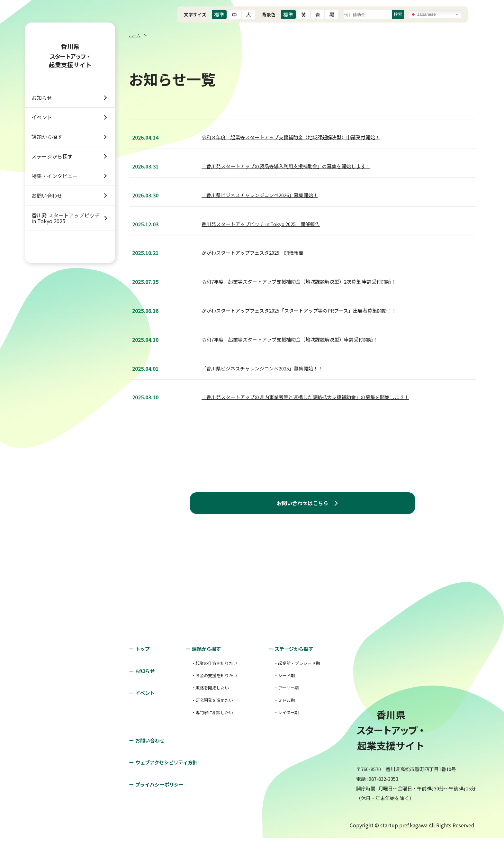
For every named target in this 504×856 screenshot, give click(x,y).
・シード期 (276, 694)
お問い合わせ (47, 235)
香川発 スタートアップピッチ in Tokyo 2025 (66, 264)
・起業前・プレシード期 (292, 681)
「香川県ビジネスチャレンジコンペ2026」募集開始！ (260, 194)
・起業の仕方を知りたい (212, 681)
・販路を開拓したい (206, 706)
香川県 (70, 59)
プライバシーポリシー (165, 803)
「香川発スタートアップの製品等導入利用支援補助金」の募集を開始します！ (286, 165)
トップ (145, 667)
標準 (219, 14)
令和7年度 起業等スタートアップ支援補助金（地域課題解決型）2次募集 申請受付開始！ (299, 281)
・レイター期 (279, 731)
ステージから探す (52, 184)
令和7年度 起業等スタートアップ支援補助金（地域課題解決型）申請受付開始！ (290, 339)
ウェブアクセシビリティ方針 (174, 781)
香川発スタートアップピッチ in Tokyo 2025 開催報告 (261, 223)
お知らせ (42, 107)
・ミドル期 (276, 719)
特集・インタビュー (55, 210)
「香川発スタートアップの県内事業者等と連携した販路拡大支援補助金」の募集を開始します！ (305, 397)
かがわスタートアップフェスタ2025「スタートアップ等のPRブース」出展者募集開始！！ (299, 310)
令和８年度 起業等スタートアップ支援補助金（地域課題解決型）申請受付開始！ (291, 137)
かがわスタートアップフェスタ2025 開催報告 (252, 252)
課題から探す (47, 159)
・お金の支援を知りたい (212, 694)
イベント (42, 133)
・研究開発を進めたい (209, 719)
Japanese (423, 14)
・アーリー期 (279, 706)
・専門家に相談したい (209, 731)
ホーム (137, 35)
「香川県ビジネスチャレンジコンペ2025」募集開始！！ (262, 368)
